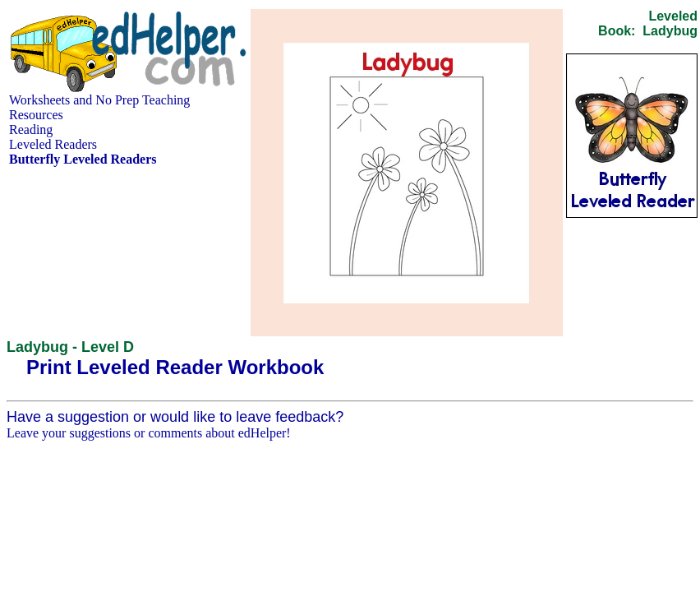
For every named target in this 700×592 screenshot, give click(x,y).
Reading (31, 129)
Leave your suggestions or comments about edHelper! (149, 433)
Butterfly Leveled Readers (83, 159)
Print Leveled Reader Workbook (175, 367)
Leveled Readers (53, 144)
